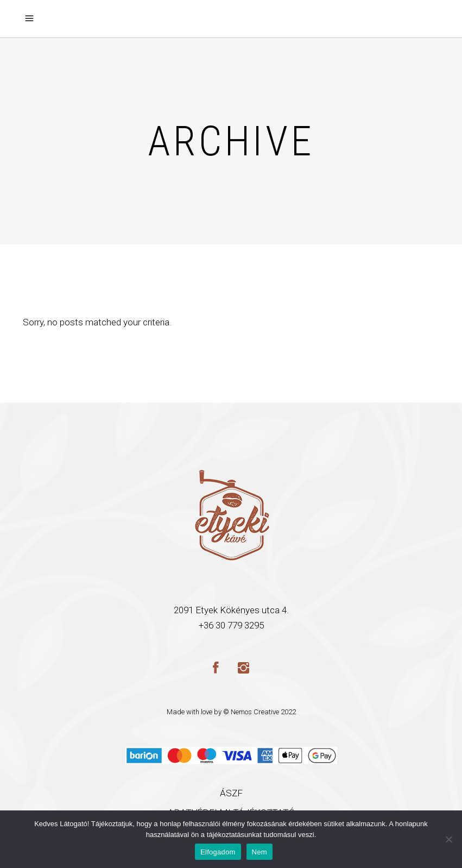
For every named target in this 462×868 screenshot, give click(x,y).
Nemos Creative (255, 712)
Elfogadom (218, 852)
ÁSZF (231, 793)
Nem (260, 852)
